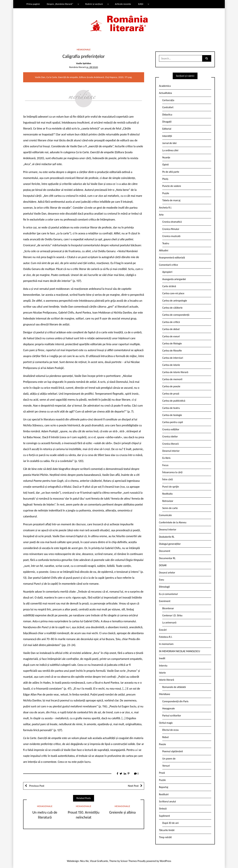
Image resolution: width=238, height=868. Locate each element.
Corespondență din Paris (175, 701)
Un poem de (169, 759)
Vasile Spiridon (84, 63)
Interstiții (167, 136)
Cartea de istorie (171, 365)
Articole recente (123, 4)
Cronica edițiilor (171, 429)
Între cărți (168, 479)
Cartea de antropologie (175, 301)
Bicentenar (168, 608)
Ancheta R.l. (165, 208)
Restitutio (167, 494)
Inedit (162, 658)
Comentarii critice (169, 265)
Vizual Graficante (99, 861)
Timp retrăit (165, 837)
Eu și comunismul (168, 594)
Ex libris (166, 458)
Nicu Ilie (84, 861)
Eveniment (165, 601)
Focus (165, 465)
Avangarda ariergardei (174, 279)
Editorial (167, 129)
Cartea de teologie (172, 415)
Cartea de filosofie (172, 351)
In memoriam (166, 644)
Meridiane (165, 694)
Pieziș (165, 179)
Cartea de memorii (172, 379)
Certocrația (168, 100)
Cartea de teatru (171, 408)
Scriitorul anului (167, 801)
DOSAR (163, 565)
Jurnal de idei (169, 143)
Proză (162, 773)
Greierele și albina (122, 812)
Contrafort (168, 107)
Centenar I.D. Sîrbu (172, 615)
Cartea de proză (171, 394)
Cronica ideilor (170, 436)
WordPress (165, 861)
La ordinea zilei (170, 150)
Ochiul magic (166, 723)
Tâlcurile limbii (167, 830)
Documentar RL (167, 558)
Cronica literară (170, 444)
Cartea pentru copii (173, 422)
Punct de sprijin (171, 487)
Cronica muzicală (171, 236)
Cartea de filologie (172, 343)
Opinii (165, 165)
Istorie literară (167, 680)
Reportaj (164, 787)
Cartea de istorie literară (175, 372)
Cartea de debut (171, 329)
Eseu (161, 580)
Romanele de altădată (174, 687)
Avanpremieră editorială (172, 258)
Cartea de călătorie (172, 308)
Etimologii (164, 587)
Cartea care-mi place (173, 293)
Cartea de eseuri (171, 336)
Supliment (164, 816)
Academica (165, 86)
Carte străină (169, 286)
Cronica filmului (171, 229)
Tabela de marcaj (171, 200)
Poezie (162, 744)
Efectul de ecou (170, 730)
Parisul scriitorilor (172, 716)
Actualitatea (165, 93)
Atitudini (164, 250)
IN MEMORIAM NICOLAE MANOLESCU (179, 651)
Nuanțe (166, 157)
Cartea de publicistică (174, 401)
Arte (161, 215)
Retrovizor (168, 501)
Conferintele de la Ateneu (173, 522)
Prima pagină (33, 4)
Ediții (141, 4)
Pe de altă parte (171, 172)
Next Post (133, 786)
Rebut (166, 737)
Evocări (163, 630)
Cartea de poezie (171, 386)
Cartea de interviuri (173, 358)
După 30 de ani (170, 823)
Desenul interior (171, 451)
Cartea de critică (171, 322)
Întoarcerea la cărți (172, 472)
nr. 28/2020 (92, 67)
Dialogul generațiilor (170, 544)
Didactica (167, 115)
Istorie (162, 673)
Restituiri (164, 794)
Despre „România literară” (60, 4)
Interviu (163, 666)
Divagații (167, 122)
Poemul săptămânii (173, 751)
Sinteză (163, 809)
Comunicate (165, 515)
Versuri (166, 766)
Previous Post (36, 786)
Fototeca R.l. (166, 637)
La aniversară (169, 623)
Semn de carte (170, 508)
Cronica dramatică (172, 222)
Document (165, 551)
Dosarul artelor (167, 573)
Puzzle (166, 193)
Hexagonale (84, 49)
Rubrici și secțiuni (94, 4)
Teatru (166, 243)
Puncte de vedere (172, 186)
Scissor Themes (129, 861)
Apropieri (167, 272)
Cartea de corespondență (176, 315)
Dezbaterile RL (167, 537)
